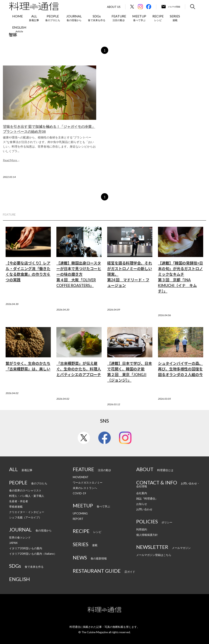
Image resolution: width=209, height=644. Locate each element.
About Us (114, 7)
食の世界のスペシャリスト (25, 490)
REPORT (78, 519)
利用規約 (142, 529)
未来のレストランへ (85, 488)
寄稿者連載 (16, 507)
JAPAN (13, 543)
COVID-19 (79, 493)
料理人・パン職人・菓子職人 (27, 496)
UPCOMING (80, 513)
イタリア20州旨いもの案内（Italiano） (33, 554)
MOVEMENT (81, 477)
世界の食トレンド (20, 537)
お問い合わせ (144, 509)
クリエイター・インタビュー (27, 512)
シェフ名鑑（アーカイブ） (25, 517)
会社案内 (142, 493)
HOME (18, 16)
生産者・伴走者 (19, 501)
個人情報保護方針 (147, 535)
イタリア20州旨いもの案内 (26, 548)
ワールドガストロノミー (88, 483)
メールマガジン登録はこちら (154, 555)
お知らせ (142, 504)
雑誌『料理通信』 (147, 498)
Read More (10, 160)
